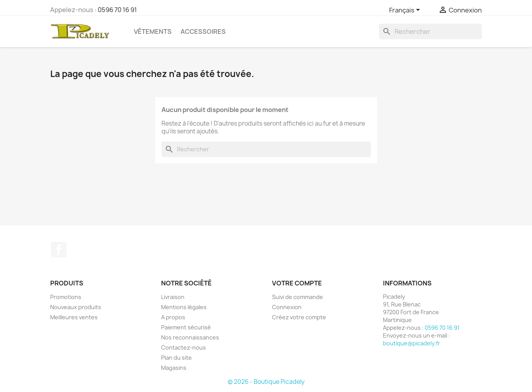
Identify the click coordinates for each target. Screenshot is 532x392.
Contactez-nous (183, 347)
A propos (173, 317)
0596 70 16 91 (117, 10)
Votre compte (297, 283)
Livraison (173, 297)
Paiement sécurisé (186, 327)
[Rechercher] (430, 31)
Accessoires (203, 31)
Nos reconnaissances (190, 337)
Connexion (287, 307)
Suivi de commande (298, 297)
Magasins (174, 368)
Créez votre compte (299, 317)
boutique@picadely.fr (412, 343)
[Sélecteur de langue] (406, 10)
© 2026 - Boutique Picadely (266, 382)
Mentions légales (184, 307)
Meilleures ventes (74, 317)
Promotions (66, 297)
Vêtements (153, 31)
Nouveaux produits (76, 307)
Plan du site (176, 358)
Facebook (59, 250)
